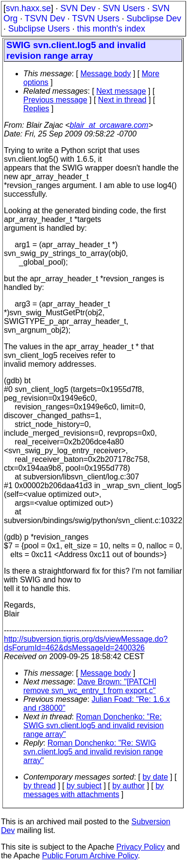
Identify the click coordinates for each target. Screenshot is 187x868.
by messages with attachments (93, 790)
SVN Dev (78, 8)
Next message (121, 91)
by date (155, 777)
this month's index (111, 29)
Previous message (55, 100)
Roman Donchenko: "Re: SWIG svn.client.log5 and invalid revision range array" (93, 725)
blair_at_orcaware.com (109, 125)
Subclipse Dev (154, 18)
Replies (36, 109)
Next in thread (122, 100)
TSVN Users (96, 18)
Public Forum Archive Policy (90, 856)
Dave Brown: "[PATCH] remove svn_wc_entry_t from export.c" (90, 686)
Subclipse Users (39, 29)
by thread (40, 786)
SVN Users (124, 8)
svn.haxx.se (28, 8)
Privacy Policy (140, 847)
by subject (84, 786)
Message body (105, 74)
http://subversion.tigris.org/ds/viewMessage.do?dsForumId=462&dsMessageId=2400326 (86, 643)
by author (128, 786)
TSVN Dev (45, 18)
